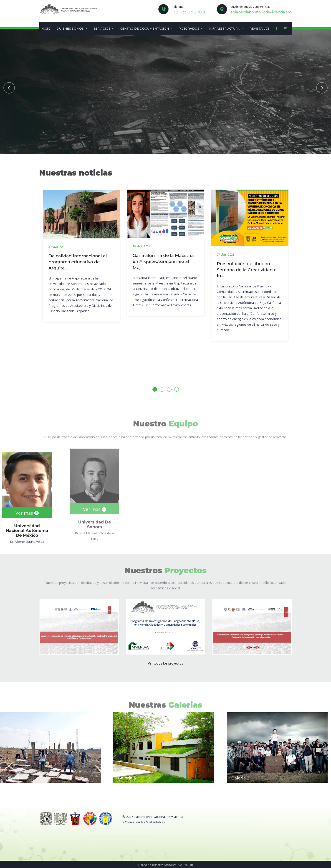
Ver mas (27, 506)
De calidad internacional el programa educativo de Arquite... (78, 262)
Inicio (46, 28)
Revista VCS (260, 28)
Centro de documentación (147, 28)
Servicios (104, 28)
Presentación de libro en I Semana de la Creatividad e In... (247, 270)
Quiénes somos (72, 28)
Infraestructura (226, 28)
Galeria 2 (240, 778)
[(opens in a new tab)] (79, 626)
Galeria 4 (14, 778)
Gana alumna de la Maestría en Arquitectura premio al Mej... (163, 261)
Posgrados (191, 28)
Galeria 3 (127, 778)
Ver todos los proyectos (165, 663)
